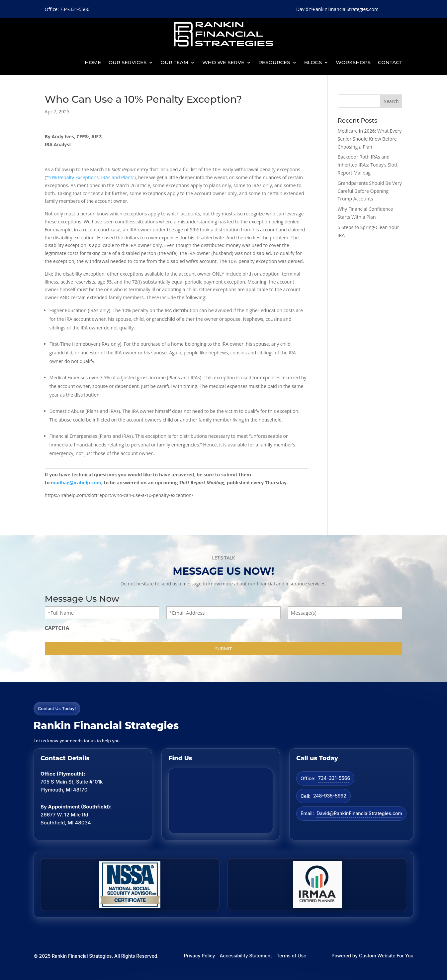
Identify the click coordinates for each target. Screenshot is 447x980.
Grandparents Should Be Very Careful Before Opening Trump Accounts (370, 191)
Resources (274, 62)
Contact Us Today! (57, 708)
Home (93, 62)
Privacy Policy (200, 956)
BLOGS (313, 62)
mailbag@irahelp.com (76, 483)
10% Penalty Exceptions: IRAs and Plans (90, 177)
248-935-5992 (330, 796)
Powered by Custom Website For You (372, 956)
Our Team (174, 62)
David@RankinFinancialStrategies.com (359, 813)
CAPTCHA (57, 628)
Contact (390, 62)
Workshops (353, 62)
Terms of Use (291, 956)
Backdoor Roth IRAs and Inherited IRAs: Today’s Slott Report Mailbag (368, 165)
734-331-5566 (334, 778)
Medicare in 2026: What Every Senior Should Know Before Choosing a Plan (370, 139)
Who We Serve (223, 62)
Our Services (128, 62)
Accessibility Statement (246, 956)
